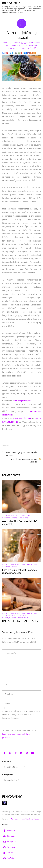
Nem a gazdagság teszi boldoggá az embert (22, 454)
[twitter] (27, 753)
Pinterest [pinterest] (8, 836)
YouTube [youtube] (8, 858)
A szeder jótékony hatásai (22, 35)
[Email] (19, 53)
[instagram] (16, 753)
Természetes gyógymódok (18, 48)
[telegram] (21, 753)
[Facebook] (4, 53)
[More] (35, 53)
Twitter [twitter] (8, 853)
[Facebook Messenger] (10, 53)
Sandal (6, 43)
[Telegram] (13, 53)
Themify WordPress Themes (29, 819)
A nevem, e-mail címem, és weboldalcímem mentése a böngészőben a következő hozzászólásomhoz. (21, 715)
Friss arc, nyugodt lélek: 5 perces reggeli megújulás (19, 571)
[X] (16, 53)
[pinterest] (10, 753)
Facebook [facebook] (9, 830)
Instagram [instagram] (9, 841)
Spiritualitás (23, 518)
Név (7, 685)
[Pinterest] (7, 53)
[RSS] (32, 53)
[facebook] (4, 753)
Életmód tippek (31, 45)
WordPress (14, 819)
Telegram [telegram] (8, 847)
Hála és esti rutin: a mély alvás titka (21, 621)
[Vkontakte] (25, 53)
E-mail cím (10, 694)
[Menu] (39, 3)
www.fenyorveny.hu (22, 401)
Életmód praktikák (10, 516)
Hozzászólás (11, 653)
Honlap (8, 704)
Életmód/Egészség (10, 518)
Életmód (21, 45)
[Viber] (28, 53)
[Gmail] (22, 53)
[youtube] (33, 753)
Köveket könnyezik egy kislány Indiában (23, 460)
